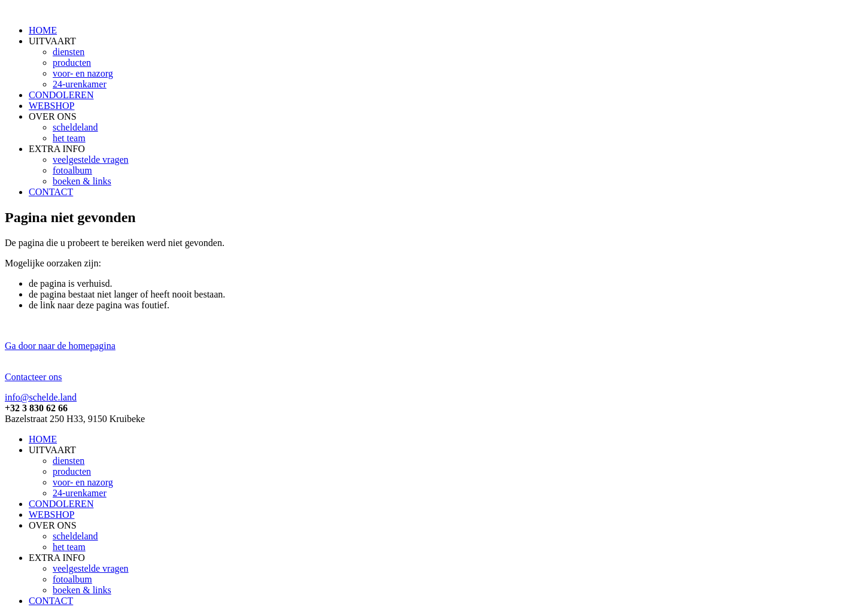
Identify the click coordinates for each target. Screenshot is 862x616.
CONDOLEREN (61, 95)
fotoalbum (72, 170)
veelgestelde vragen (91, 160)
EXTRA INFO (57, 149)
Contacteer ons (34, 377)
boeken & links (82, 181)
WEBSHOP (51, 106)
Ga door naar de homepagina (60, 346)
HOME (43, 30)
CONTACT (51, 192)
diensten (69, 52)
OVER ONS (53, 116)
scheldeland (75, 127)
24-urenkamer (80, 84)
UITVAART (52, 41)
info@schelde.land (41, 397)
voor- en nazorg (83, 73)
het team (69, 138)
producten (72, 63)
